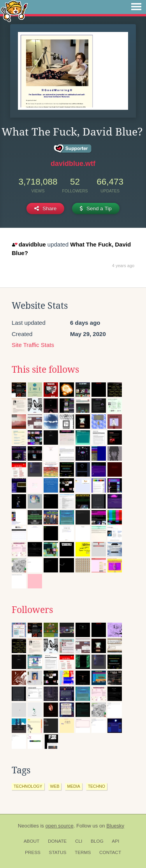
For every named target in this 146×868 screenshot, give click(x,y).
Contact (110, 852)
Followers (32, 610)
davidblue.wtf (73, 164)
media (73, 786)
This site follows (45, 370)
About (32, 841)
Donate (57, 841)
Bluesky (115, 826)
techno (97, 786)
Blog (97, 841)
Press (33, 852)
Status (58, 852)
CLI (79, 841)
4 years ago (123, 266)
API (115, 841)
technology (28, 786)
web (55, 786)
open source (60, 826)
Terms (83, 852)
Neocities (28, 826)
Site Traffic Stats (33, 345)
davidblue (29, 244)
